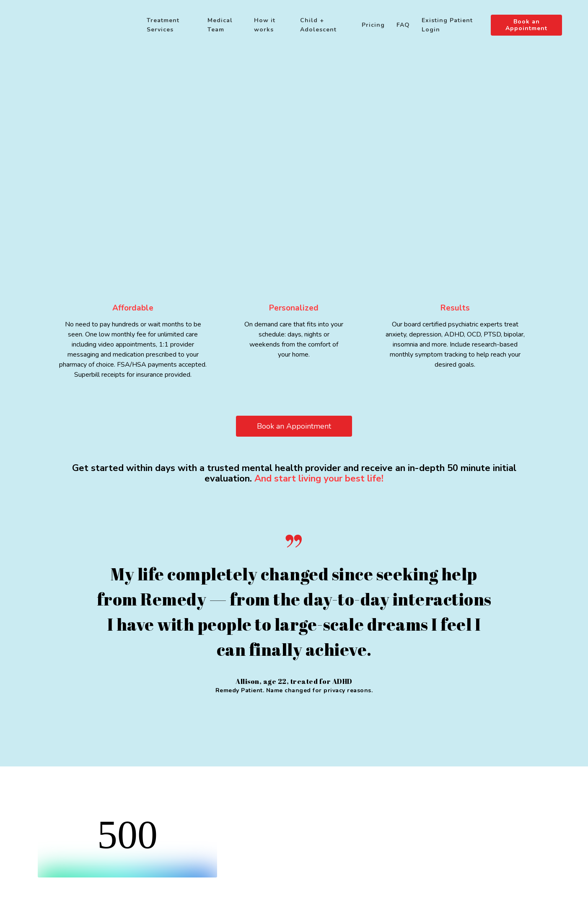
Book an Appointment (526, 25)
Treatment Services (163, 25)
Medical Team (220, 25)
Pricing (373, 25)
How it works (265, 25)
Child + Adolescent (318, 25)
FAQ (403, 25)
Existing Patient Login (447, 25)
